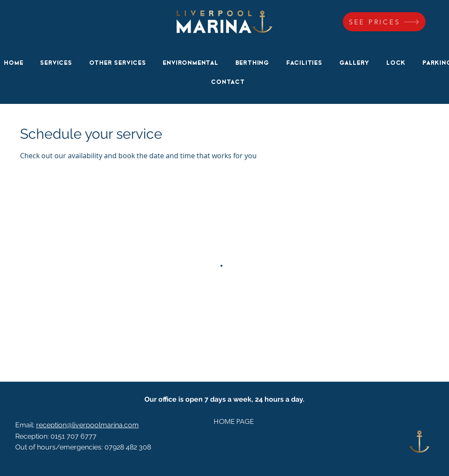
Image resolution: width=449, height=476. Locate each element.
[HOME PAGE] (233, 422)
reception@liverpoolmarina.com (87, 425)
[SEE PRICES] (384, 22)
